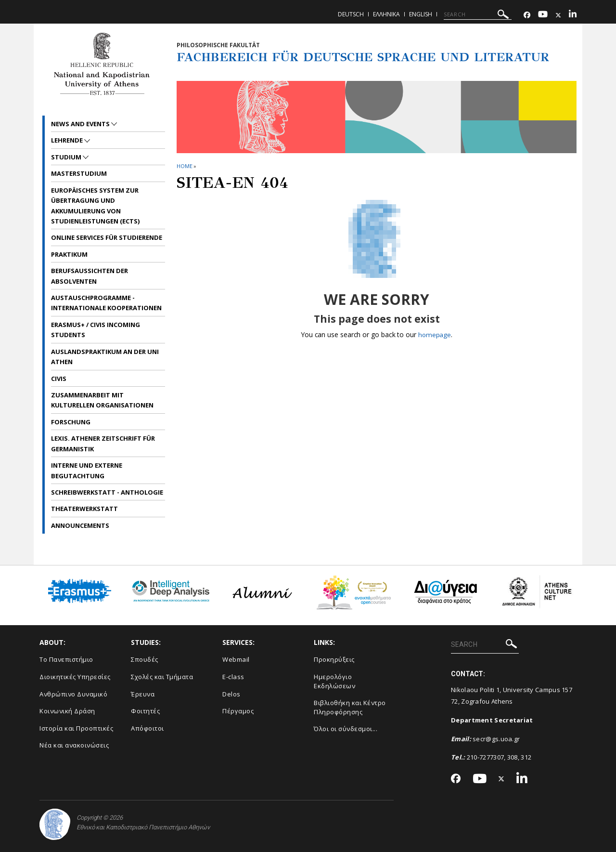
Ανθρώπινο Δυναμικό (73, 694)
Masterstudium (79, 173)
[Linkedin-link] (573, 15)
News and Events (81, 124)
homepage (434, 334)
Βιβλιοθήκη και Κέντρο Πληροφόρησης (350, 707)
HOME (185, 166)
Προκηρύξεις (334, 659)
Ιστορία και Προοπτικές (76, 728)
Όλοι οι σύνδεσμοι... (346, 729)
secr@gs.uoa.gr (496, 739)
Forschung (71, 422)
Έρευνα (143, 694)
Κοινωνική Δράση (67, 711)
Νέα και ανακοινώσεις (74, 745)
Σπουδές (145, 659)
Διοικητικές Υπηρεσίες (75, 677)
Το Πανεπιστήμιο (66, 659)
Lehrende (68, 140)
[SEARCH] (478, 14)
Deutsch (351, 14)
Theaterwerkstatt (84, 509)
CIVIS (59, 379)
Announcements (80, 525)
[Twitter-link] (558, 15)
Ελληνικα (386, 14)
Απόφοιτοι (148, 728)
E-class (233, 677)
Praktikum (69, 254)
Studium (67, 157)
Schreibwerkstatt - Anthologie (107, 492)
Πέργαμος (238, 711)
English (421, 14)
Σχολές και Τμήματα (162, 677)
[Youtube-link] (543, 15)
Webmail (236, 659)
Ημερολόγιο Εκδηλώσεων (334, 681)
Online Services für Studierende (107, 237)
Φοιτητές (145, 711)
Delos (231, 694)
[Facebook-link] (527, 15)
